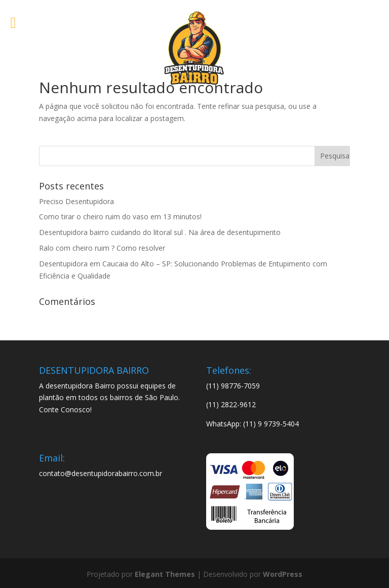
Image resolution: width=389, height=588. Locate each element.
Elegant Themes (165, 574)
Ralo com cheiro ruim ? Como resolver (102, 248)
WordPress (283, 574)
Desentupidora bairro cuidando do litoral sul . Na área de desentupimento (160, 232)
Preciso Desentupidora (76, 201)
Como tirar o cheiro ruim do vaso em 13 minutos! (120, 217)
